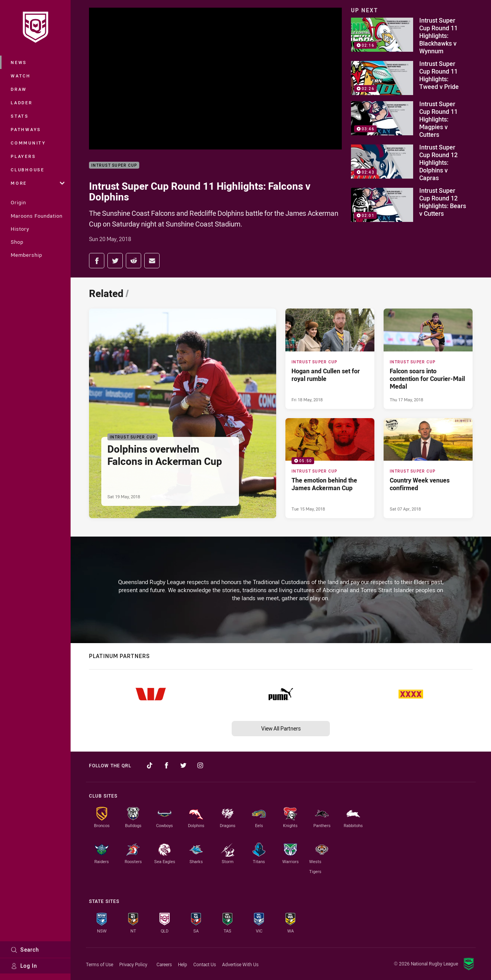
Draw (19, 89)
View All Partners (281, 728)
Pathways (26, 129)
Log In (24, 966)
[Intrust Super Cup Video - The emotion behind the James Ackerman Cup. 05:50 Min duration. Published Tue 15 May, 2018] (330, 468)
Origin (18, 202)
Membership (26, 255)
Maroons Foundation (37, 216)
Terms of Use (100, 964)
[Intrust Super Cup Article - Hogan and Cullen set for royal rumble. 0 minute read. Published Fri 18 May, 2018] (330, 359)
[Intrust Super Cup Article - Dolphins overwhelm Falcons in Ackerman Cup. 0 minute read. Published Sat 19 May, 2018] (183, 413)
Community (28, 143)
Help (183, 964)
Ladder (22, 103)
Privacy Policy (133, 964)
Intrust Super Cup (114, 165)
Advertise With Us (240, 964)
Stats (20, 116)
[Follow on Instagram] (200, 765)
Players (23, 156)
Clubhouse (28, 170)
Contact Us (205, 964)
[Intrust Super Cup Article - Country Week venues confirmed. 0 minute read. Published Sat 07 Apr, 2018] (428, 468)
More (38, 183)
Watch (21, 76)
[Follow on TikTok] (150, 765)
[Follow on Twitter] (183, 765)
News (19, 62)
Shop (17, 242)
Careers (164, 964)
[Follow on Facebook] (166, 765)
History (20, 229)
